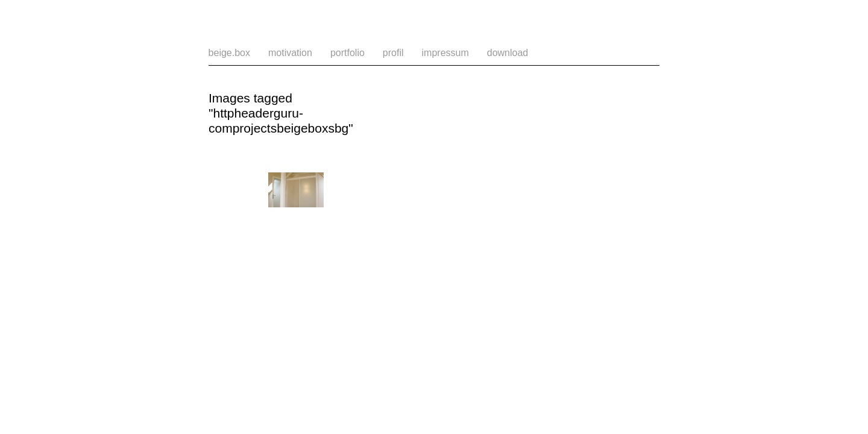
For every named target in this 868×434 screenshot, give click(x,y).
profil (393, 53)
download (508, 53)
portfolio (348, 53)
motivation (290, 53)
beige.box (229, 53)
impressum (445, 53)
